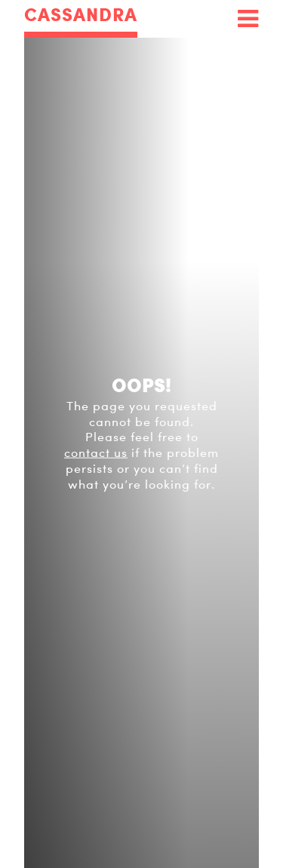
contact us (96, 453)
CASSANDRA (81, 15)
